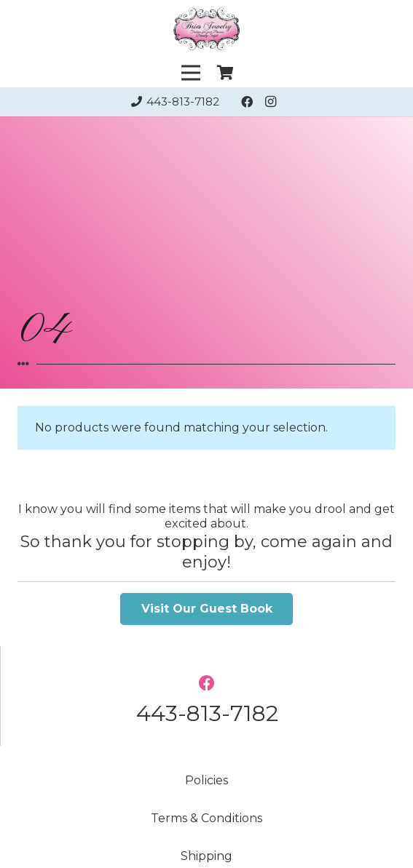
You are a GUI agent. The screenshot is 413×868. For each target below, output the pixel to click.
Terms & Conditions (206, 818)
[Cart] (225, 73)
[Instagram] (270, 102)
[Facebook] (247, 102)
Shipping (206, 856)
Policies (206, 780)
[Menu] (191, 73)
